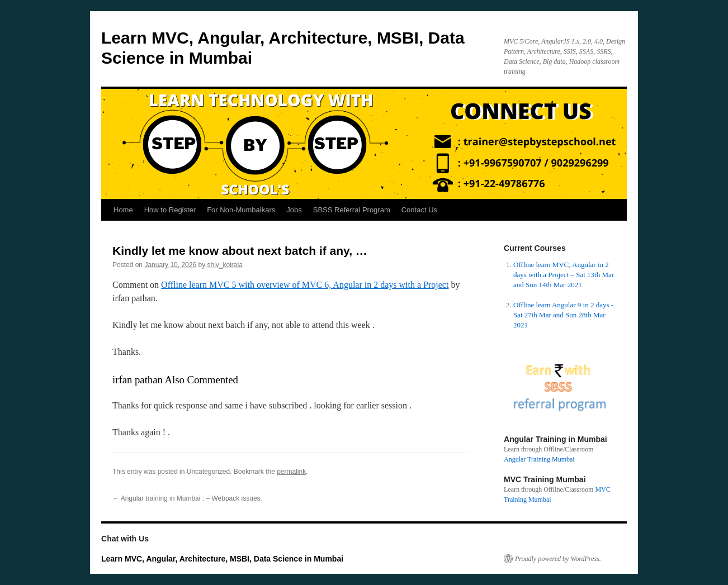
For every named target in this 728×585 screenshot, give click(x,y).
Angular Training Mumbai (539, 459)
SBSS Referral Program (352, 210)
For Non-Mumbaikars (241, 210)
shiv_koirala (225, 265)
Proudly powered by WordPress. (558, 559)
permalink (291, 472)
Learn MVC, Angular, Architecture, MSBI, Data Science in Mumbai (222, 559)
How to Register (170, 210)
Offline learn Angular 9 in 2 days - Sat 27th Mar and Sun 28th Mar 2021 (563, 315)
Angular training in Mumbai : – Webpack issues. (187, 498)
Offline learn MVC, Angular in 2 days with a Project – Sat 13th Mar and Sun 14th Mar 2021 (564, 275)
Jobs (294, 210)
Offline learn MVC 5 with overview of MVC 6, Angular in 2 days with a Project (305, 285)
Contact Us (419, 210)
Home (123, 210)
